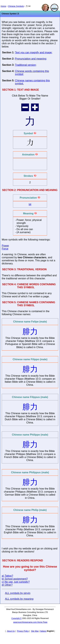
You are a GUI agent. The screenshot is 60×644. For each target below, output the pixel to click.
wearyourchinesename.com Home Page (30, 622)
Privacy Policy (23, 631)
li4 (30, 204)
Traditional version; (26, 65)
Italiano (43, 631)
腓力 (30, 331)
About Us (11, 631)
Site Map (35, 631)
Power (5, 246)
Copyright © (16, 618)
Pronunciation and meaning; (31, 59)
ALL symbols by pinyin (18, 593)
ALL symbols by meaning (19, 599)
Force (5, 249)
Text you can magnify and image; (34, 52)
